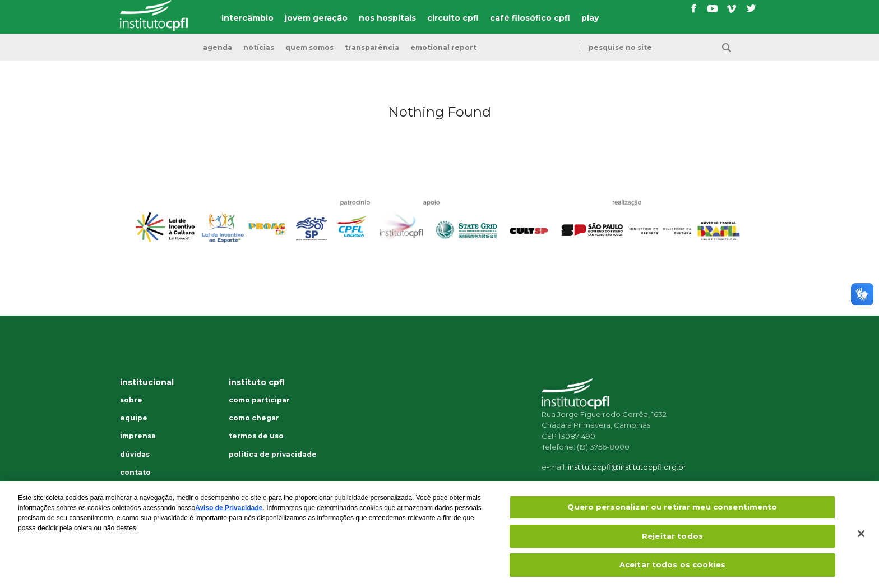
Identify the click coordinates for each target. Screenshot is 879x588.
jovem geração (316, 18)
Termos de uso (256, 436)
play (590, 18)
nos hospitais (387, 18)
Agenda (218, 48)
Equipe (134, 418)
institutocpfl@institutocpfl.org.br (627, 467)
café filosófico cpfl (530, 18)
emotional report (443, 48)
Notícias (259, 48)
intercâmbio (247, 18)
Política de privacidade (273, 455)
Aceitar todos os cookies (672, 573)
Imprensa (138, 436)
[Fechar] (861, 543)
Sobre (131, 400)
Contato (135, 473)
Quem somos (309, 48)
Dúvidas (135, 455)
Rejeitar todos (672, 544)
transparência (372, 48)
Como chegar (254, 418)
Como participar (259, 400)
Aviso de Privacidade (229, 517)
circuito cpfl (453, 18)
